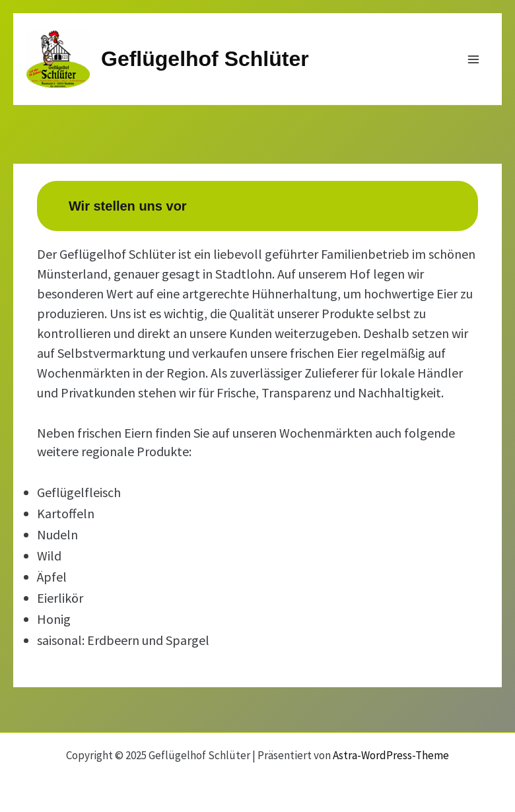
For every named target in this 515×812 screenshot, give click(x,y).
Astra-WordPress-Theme (391, 755)
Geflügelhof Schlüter (205, 59)
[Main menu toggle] (474, 59)
